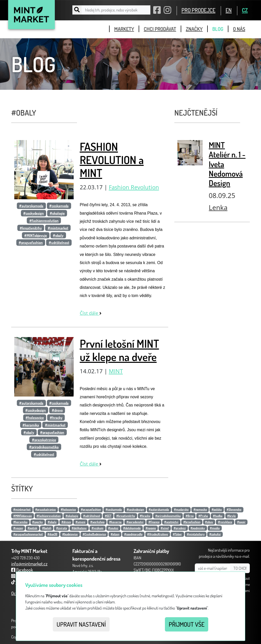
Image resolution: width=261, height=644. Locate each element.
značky (194, 29)
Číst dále (91, 313)
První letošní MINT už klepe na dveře (119, 350)
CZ (245, 10)
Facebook (22, 570)
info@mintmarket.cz (29, 564)
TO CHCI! (240, 568)
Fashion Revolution (134, 187)
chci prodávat (160, 29)
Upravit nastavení (81, 624)
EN (229, 10)
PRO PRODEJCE (198, 10)
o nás (239, 29)
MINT (116, 371)
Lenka (218, 208)
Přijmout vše (187, 624)
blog (218, 29)
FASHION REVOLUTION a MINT (112, 160)
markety (124, 29)
